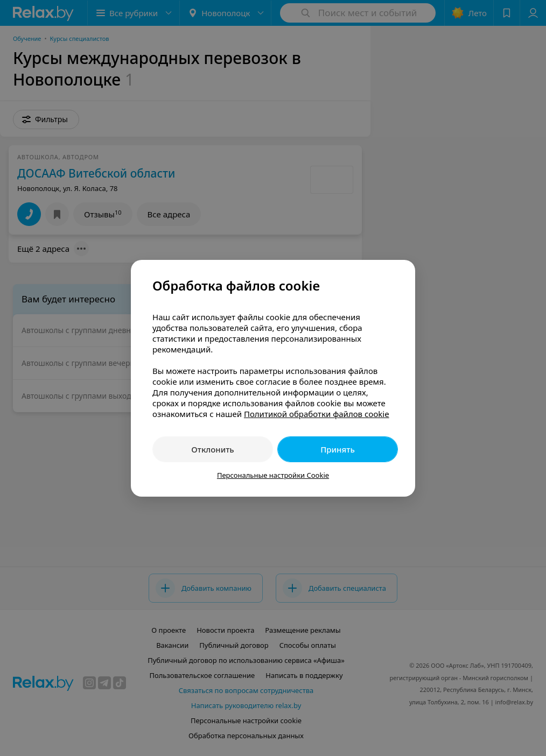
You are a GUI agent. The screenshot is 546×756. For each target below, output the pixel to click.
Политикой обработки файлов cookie (317, 414)
